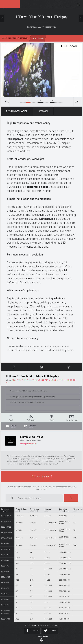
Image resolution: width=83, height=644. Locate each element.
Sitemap (55, 625)
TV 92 (24, 380)
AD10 (14, 380)
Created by (42, 638)
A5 (52, 380)
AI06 (8, 382)
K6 (74, 380)
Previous (7, 102)
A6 (55, 380)
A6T (46, 380)
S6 (68, 380)
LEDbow (10, 4)
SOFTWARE (43, 111)
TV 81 (19, 380)
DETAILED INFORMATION (17, 111)
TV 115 (29, 380)
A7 (39, 380)
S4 (65, 380)
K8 (71, 380)
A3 (50, 380)
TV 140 (35, 380)
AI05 (59, 380)
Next (76, 102)
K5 (62, 380)
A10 (43, 380)
